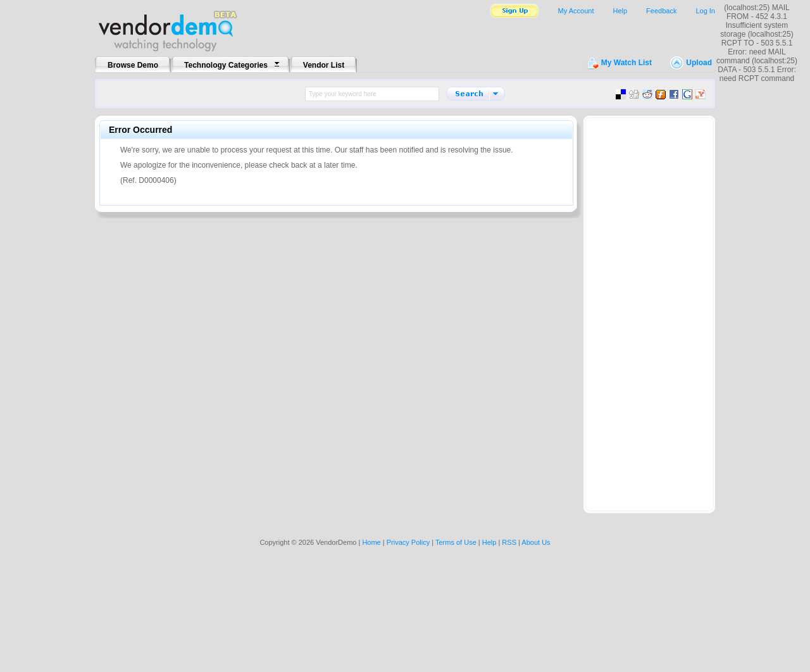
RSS (509, 542)
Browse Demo (133, 65)
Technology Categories (226, 65)
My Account (576, 11)
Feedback (661, 11)
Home (371, 542)
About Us (536, 542)
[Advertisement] (649, 311)
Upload (699, 63)
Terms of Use (456, 542)
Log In (705, 11)
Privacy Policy (408, 542)
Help (620, 11)
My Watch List (626, 63)
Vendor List (324, 65)
